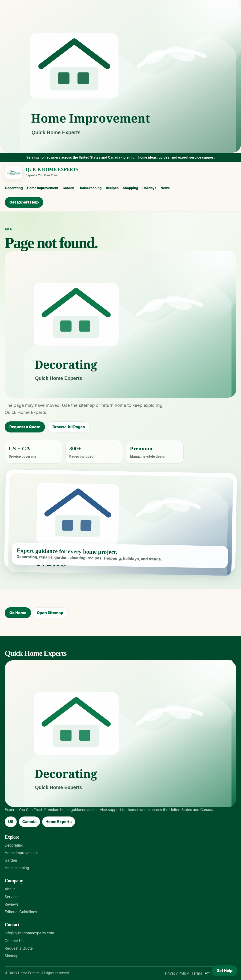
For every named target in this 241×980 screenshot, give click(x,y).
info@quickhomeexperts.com (29, 933)
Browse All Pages (69, 427)
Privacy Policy (177, 973)
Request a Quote (25, 427)
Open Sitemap (50, 613)
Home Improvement (43, 188)
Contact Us (14, 941)
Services (12, 897)
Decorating (14, 188)
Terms (197, 973)
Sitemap (12, 956)
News (165, 188)
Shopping (131, 188)
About (10, 889)
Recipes (112, 188)
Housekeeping (90, 188)
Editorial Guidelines (21, 912)
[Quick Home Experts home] (118, 172)
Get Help (225, 971)
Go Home (18, 613)
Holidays (149, 188)
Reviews (12, 904)
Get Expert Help (24, 202)
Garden (68, 188)
